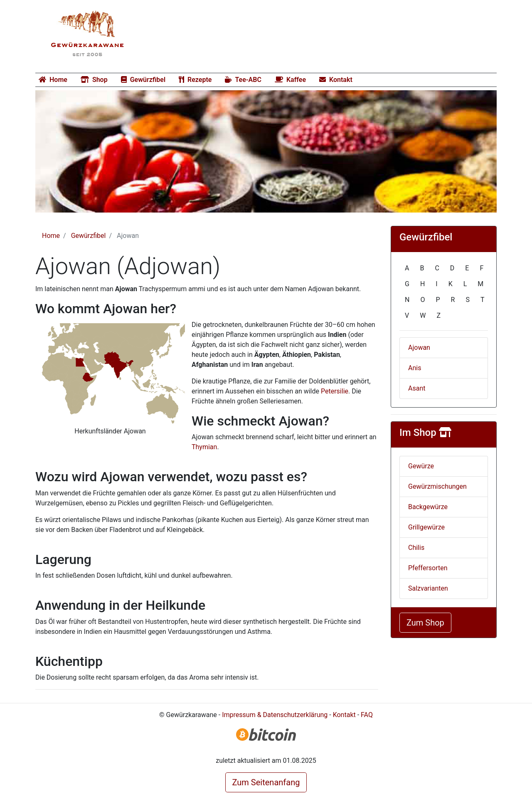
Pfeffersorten (428, 568)
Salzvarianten (428, 588)
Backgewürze (428, 507)
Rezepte (195, 80)
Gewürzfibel (143, 80)
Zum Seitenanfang (266, 782)
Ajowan (419, 348)
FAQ (367, 715)
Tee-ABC (243, 80)
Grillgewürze (426, 527)
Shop (94, 80)
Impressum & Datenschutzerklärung (275, 715)
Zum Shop (425, 623)
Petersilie (335, 391)
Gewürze (421, 466)
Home (53, 80)
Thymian (204, 447)
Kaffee (290, 80)
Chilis (416, 548)
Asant (417, 388)
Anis (415, 368)
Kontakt (336, 80)
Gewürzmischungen (437, 486)
